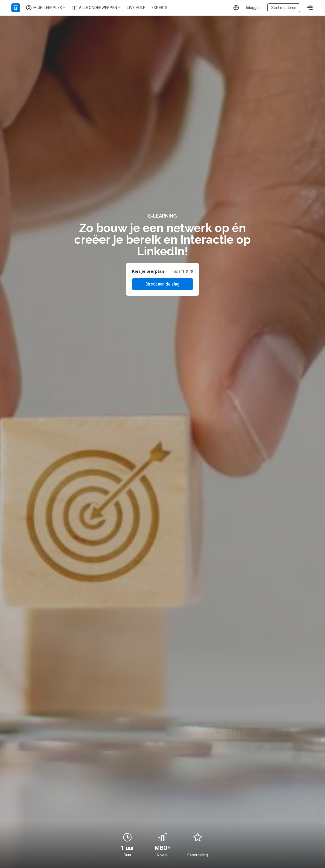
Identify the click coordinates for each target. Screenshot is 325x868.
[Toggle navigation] (310, 8)
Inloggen (253, 8)
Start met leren (284, 8)
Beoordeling (197, 855)
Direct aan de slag (162, 284)
